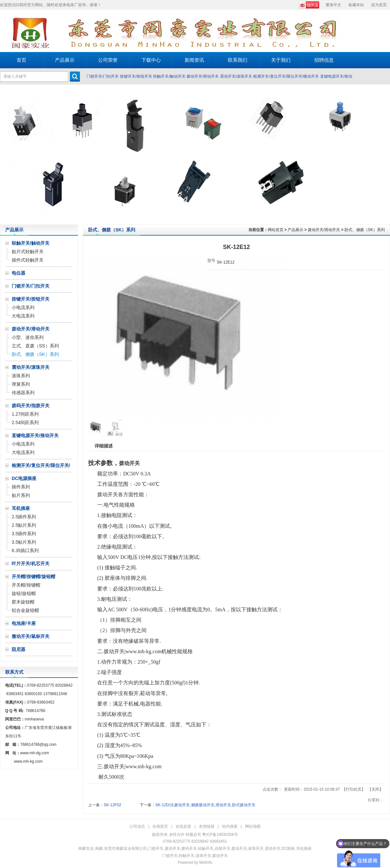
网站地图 (253, 826)
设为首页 (379, 5)
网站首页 (276, 230)
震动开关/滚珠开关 (236, 76)
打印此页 (354, 789)
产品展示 (295, 230)
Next (383, 154)
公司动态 (137, 826)
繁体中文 (333, 5)
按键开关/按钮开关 (136, 76)
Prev (7, 154)
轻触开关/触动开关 (169, 76)
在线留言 (160, 826)
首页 (21, 60)
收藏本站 (356, 5)
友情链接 (207, 826)
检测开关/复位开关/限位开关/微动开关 (286, 76)
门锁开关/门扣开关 (103, 76)
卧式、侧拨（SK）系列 (365, 230)
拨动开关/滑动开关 (203, 76)
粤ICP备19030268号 (220, 835)
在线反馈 (183, 826)
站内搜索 (230, 826)
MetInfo (206, 862)
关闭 (375, 789)
